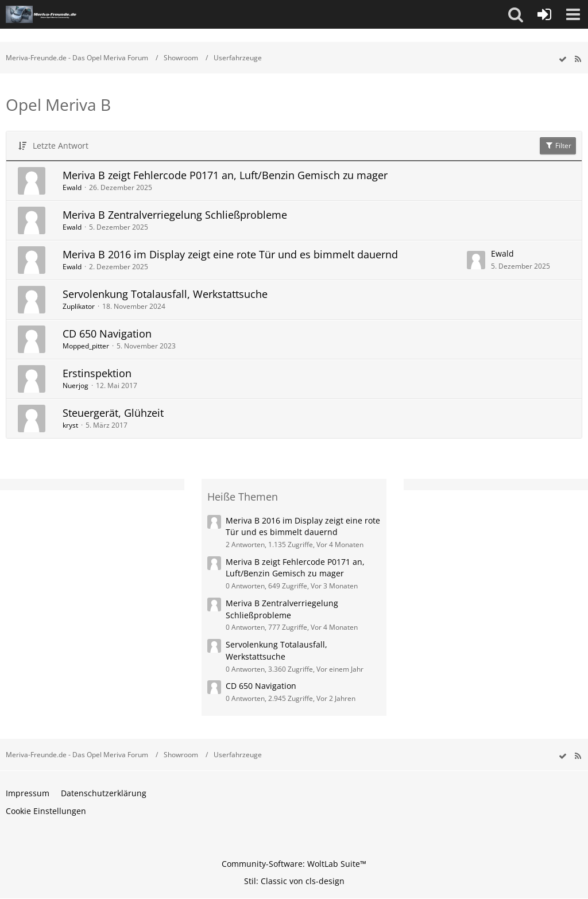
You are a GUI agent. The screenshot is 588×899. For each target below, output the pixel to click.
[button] (516, 14)
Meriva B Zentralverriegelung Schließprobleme (175, 215)
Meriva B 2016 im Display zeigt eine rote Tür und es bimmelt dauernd (230, 254)
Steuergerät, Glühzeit (113, 413)
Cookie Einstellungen (46, 811)
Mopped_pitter (86, 346)
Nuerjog (76, 385)
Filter (558, 146)
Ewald (72, 187)
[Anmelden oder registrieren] (544, 14)
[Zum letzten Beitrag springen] (476, 260)
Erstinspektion (97, 373)
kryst (70, 425)
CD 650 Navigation (107, 334)
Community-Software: (294, 864)
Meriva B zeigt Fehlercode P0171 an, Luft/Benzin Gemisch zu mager (225, 175)
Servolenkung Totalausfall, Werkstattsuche (165, 294)
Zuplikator (79, 306)
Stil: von (294, 881)
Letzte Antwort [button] (61, 146)
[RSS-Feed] (578, 59)
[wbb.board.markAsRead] (563, 59)
